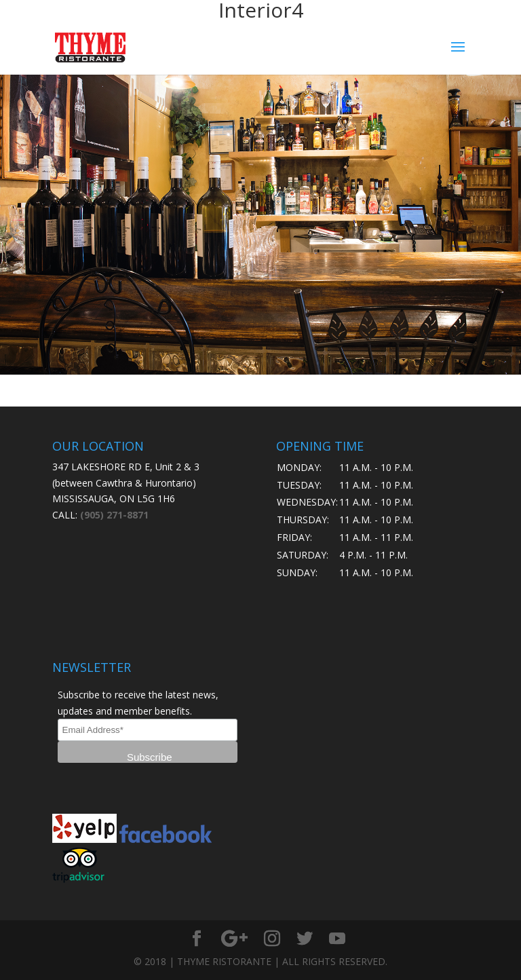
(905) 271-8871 (114, 515)
